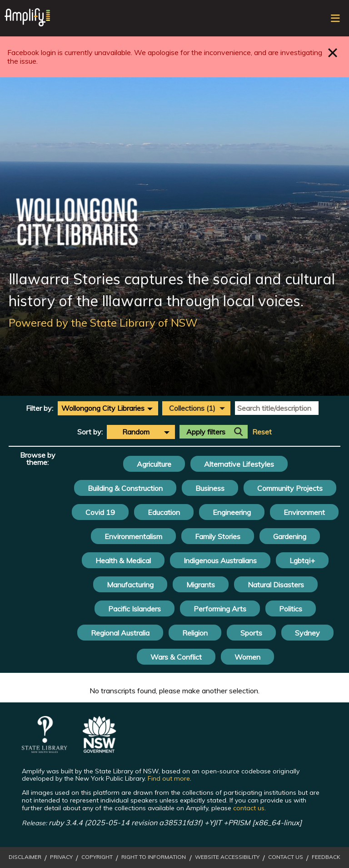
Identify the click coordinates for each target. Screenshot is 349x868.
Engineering (232, 512)
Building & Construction (125, 488)
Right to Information (154, 857)
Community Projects (290, 488)
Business (210, 488)
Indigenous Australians (220, 560)
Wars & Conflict (176, 657)
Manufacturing (130, 585)
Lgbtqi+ (302, 560)
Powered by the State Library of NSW (103, 323)
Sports (251, 633)
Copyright (97, 857)
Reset (262, 432)
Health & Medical (123, 560)
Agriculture (154, 464)
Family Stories (218, 536)
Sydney (307, 633)
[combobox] (108, 408)
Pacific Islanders (135, 609)
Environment (304, 512)
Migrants (201, 585)
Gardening (290, 536)
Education (164, 512)
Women (247, 657)
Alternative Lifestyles (239, 464)
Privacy (61, 857)
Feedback (326, 857)
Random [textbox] (136, 432)
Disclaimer (25, 857)
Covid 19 (100, 512)
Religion (195, 633)
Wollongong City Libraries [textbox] (103, 408)
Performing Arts (220, 609)
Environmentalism (133, 536)
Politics (291, 609)
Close (333, 53)
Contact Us (286, 857)
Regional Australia (120, 633)
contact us (249, 808)
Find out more (169, 778)
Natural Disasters (276, 585)
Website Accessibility (227, 857)
